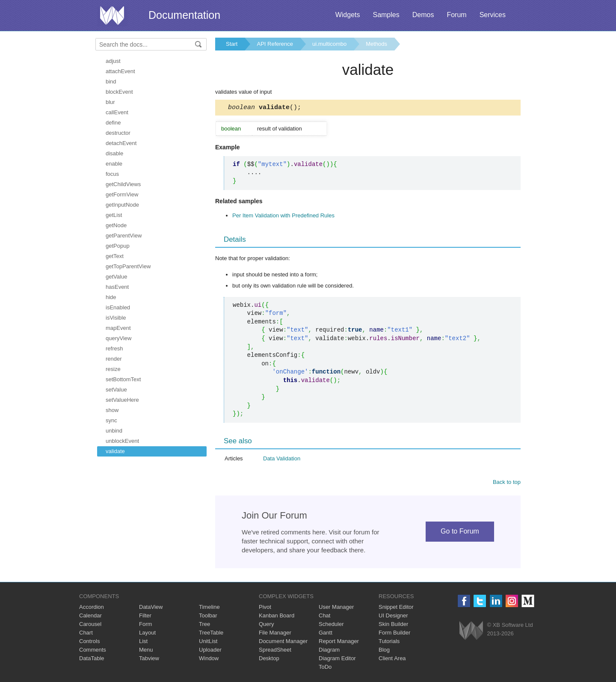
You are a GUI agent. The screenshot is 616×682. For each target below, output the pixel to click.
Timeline (209, 608)
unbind (114, 431)
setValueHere (122, 400)
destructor (118, 133)
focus (112, 174)
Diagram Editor (337, 660)
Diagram (329, 651)
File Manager (275, 634)
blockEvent (119, 92)
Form (145, 625)
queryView (118, 338)
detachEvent (121, 143)
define (113, 123)
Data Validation (282, 460)
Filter (145, 617)
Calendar (90, 617)
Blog (384, 651)
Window (209, 660)
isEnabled (118, 307)
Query (266, 625)
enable (114, 164)
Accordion (92, 608)
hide (111, 297)
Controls (89, 642)
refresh (114, 348)
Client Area (392, 660)
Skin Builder (393, 625)
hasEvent (117, 287)
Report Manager (339, 642)
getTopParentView (128, 266)
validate (115, 451)
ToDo (325, 668)
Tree (204, 625)
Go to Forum (460, 532)
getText (115, 256)
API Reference (275, 44)
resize (113, 369)
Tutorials (389, 642)
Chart (86, 634)
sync (111, 420)
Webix (471, 632)
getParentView (124, 236)
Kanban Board (277, 617)
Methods (376, 44)
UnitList (208, 642)
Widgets (348, 15)
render (114, 359)
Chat (324, 617)
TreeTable (211, 634)
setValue (116, 390)
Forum (456, 15)
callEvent (117, 112)
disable (114, 153)
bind (111, 82)
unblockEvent (122, 441)
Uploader (210, 651)
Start (232, 44)
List (143, 642)
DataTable (92, 660)
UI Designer (393, 617)
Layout (147, 634)
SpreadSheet (275, 651)
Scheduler (331, 625)
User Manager (336, 608)
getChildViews (123, 184)
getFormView (122, 194)
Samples (386, 15)
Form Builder (394, 634)
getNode (116, 225)
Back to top (507, 483)
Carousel (90, 625)
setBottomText (123, 379)
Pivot (265, 608)
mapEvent (118, 328)
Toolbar (208, 617)
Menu (146, 651)
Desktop (269, 660)
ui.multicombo (329, 44)
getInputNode (122, 205)
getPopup (118, 246)
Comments (93, 651)
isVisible (116, 318)
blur (110, 102)
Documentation (184, 15)
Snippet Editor (396, 608)
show (112, 410)
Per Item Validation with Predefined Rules (283, 217)
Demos (423, 15)
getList (114, 215)
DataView (151, 608)
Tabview (149, 660)
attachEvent (120, 71)
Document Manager (283, 642)
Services (493, 15)
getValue (116, 277)
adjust (113, 61)
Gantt (326, 634)
